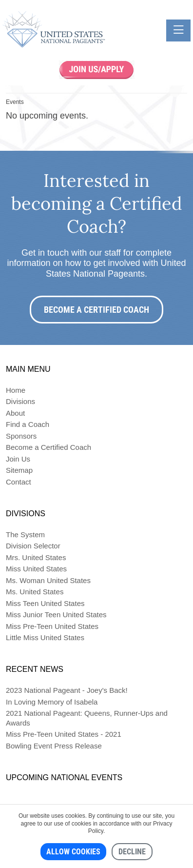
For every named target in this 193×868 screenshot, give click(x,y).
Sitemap (19, 470)
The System (25, 535)
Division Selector (33, 546)
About (15, 413)
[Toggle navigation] (178, 30)
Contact (19, 482)
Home (16, 390)
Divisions (20, 401)
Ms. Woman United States (48, 580)
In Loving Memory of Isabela (52, 702)
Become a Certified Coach (96, 310)
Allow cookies (73, 852)
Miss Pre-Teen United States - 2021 (64, 734)
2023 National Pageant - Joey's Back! (67, 690)
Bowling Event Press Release (54, 746)
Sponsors (21, 436)
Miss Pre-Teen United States (52, 626)
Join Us (18, 459)
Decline (132, 852)
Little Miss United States (45, 637)
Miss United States (36, 569)
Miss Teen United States (45, 603)
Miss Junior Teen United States (56, 615)
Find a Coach (28, 424)
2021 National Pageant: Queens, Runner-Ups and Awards (87, 718)
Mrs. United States (36, 557)
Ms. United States (35, 592)
